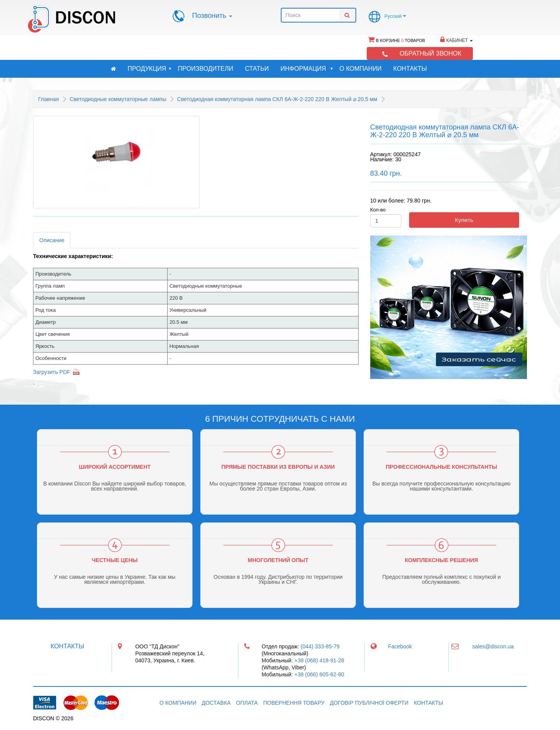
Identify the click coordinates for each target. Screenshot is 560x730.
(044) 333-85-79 (320, 646)
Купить (464, 220)
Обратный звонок (430, 53)
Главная (48, 99)
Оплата (247, 703)
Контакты (410, 69)
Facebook (400, 646)
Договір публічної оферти (369, 703)
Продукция (150, 69)
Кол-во (378, 210)
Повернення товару (294, 703)
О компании (361, 69)
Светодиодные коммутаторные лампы (118, 99)
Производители (205, 69)
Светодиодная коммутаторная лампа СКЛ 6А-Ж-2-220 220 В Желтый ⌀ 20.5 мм (277, 99)
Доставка (216, 703)
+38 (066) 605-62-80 (319, 674)
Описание (52, 240)
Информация (307, 69)
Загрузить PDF (52, 372)
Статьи (257, 69)
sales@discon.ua (493, 646)
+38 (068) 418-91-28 (319, 660)
